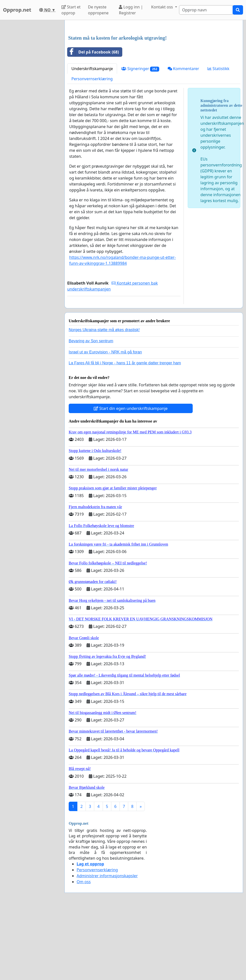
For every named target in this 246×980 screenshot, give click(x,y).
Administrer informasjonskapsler (107, 945)
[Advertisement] (154, 63)
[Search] (206, 10)
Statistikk (218, 138)
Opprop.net (17, 10)
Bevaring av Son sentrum (91, 410)
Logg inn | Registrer (131, 10)
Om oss (84, 951)
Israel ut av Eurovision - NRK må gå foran (105, 421)
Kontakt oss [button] (163, 7)
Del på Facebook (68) (93, 121)
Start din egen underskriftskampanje (131, 478)
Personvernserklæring (92, 148)
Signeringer (140, 138)
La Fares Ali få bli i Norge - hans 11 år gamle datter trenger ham (125, 432)
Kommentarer (183, 138)
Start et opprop (71, 10)
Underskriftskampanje (92, 138)
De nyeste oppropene (98, 10)
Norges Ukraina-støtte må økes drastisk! (104, 399)
